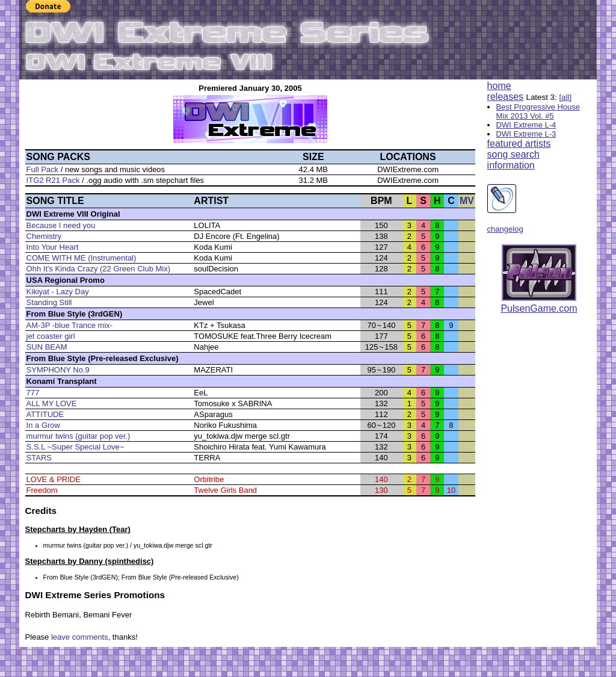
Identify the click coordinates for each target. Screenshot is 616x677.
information (511, 165)
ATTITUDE (45, 414)
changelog (505, 229)
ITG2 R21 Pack (53, 180)
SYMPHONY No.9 (58, 370)
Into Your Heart (53, 247)
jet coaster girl (51, 336)
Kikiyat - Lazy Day (58, 292)
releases (505, 97)
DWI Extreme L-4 (526, 125)
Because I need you (61, 225)
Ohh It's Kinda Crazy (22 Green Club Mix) (98, 269)
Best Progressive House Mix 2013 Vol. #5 (538, 111)
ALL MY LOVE (52, 403)
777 (33, 393)
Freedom (42, 490)
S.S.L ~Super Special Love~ (75, 447)
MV (467, 201)
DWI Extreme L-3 (526, 134)
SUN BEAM (47, 347)
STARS (39, 458)
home (499, 86)
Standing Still (49, 302)
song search (513, 154)
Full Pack (42, 169)
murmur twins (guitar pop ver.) (79, 436)
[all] (565, 97)
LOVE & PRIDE (54, 479)
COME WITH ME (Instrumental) (82, 258)
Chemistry (44, 236)
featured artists (519, 144)
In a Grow (43, 425)
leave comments (80, 637)
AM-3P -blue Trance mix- (70, 325)
